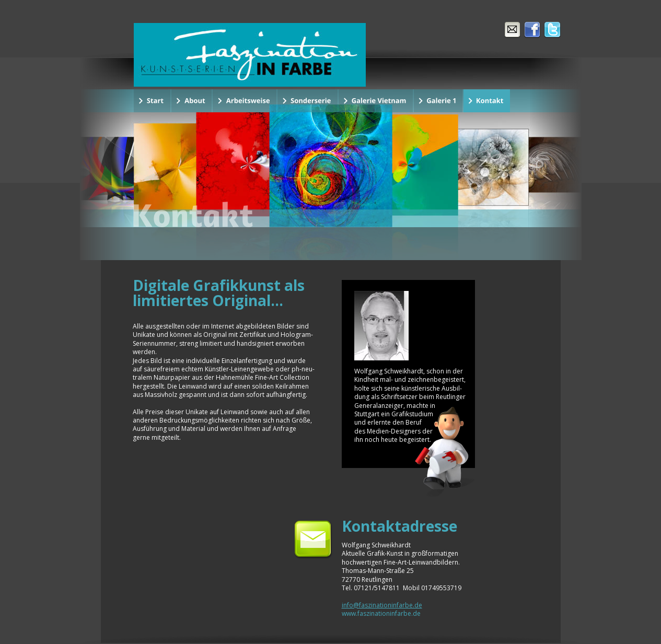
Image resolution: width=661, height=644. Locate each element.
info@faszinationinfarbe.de (382, 605)
